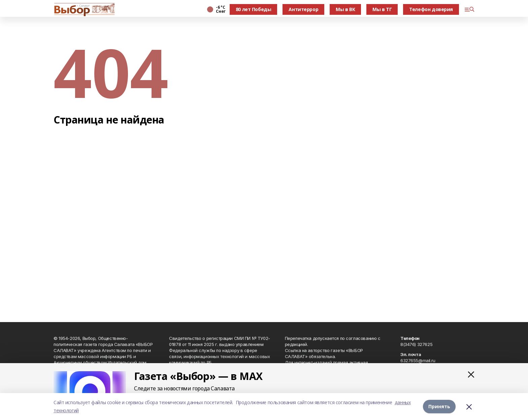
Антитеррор (303, 9)
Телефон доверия (431, 9)
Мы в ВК (345, 9)
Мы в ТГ (382, 9)
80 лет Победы (254, 9)
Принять (439, 406)
